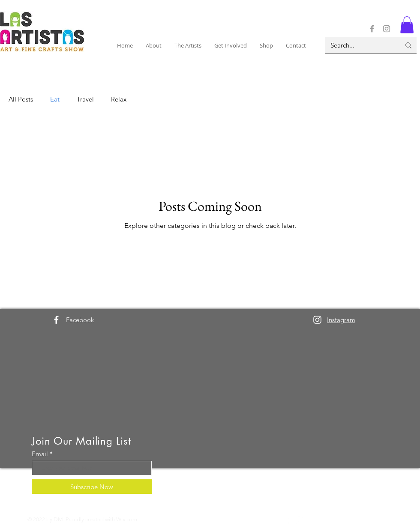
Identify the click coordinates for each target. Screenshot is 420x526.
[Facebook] (372, 29)
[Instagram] (387, 29)
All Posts (21, 99)
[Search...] (359, 45)
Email (40, 454)
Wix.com (127, 519)
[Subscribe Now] (92, 487)
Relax (119, 99)
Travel (85, 99)
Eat (55, 99)
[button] (154, 45)
